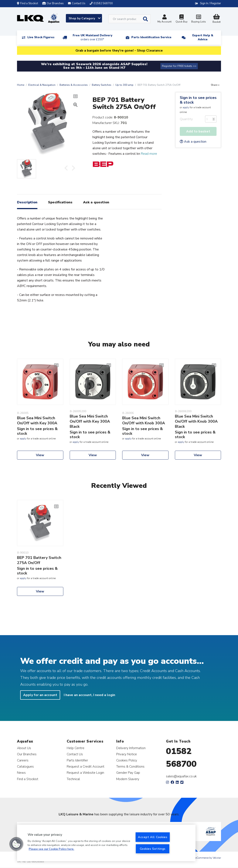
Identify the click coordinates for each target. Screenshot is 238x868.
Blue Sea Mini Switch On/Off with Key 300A (37, 421)
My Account (164, 19)
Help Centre (76, 748)
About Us (24, 748)
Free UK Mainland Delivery (92, 37)
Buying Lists (198, 19)
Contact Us (75, 754)
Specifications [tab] (60, 202)
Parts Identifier (77, 760)
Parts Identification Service (151, 37)
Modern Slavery (128, 779)
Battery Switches (102, 85)
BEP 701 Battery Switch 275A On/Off (39, 560)
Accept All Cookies (153, 837)
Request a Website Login (85, 773)
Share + (215, 85)
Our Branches (53, 3)
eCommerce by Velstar (208, 858)
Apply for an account (40, 695)
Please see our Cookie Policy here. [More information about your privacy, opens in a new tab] (51, 849)
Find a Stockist (28, 3)
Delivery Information (131, 748)
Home (21, 85)
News (21, 773)
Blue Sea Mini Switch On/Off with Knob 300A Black (196, 421)
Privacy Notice (127, 754)
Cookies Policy (127, 760)
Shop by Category (85, 18)
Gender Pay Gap (128, 773)
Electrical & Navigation (42, 85)
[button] (16, 844)
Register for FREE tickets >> (179, 66)
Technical (73, 779)
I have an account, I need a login (89, 695)
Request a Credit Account (86, 766)
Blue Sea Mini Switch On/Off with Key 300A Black (90, 421)
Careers (23, 760)
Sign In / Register (210, 3)
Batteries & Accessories (74, 85)
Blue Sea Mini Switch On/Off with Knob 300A (144, 421)
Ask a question (193, 142)
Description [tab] (27, 202)
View (40, 455)
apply (186, 107)
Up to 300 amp (124, 85)
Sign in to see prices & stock (198, 100)
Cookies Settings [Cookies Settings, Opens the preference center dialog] (153, 849)
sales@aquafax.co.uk (181, 776)
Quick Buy (181, 19)
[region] (106, 843)
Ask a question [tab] (96, 202)
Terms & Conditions (130, 766)
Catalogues (25, 766)
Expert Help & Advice (203, 37)
